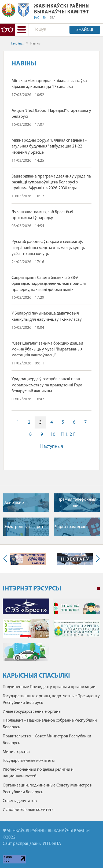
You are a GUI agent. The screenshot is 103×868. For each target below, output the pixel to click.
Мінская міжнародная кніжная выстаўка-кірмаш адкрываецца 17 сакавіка (50, 84)
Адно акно (14, 503)
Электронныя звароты (25, 527)
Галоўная (18, 44)
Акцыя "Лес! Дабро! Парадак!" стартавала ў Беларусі (51, 114)
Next (97, 559)
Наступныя (52, 447)
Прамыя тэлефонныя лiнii (77, 503)
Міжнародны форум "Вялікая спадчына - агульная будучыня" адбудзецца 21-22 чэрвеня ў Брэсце (49, 147)
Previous (6, 559)
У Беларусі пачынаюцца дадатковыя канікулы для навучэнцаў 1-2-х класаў (47, 316)
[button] (22, 30)
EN (45, 18)
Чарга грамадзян (71, 527)
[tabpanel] (51, 632)
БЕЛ (53, 18)
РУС (37, 18)
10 (53, 435)
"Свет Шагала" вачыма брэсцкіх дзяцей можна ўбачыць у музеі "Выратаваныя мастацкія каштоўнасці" (47, 350)
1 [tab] (98, 589)
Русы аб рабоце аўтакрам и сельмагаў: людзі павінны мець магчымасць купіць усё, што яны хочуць (48, 248)
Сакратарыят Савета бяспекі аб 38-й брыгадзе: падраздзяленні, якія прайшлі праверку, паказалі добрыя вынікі (49, 284)
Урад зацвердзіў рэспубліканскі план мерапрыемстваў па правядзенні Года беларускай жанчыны (47, 385)
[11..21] (68, 435)
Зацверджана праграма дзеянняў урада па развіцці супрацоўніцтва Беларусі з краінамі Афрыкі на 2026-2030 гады (51, 182)
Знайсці (85, 30)
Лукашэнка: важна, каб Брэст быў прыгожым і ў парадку (42, 215)
